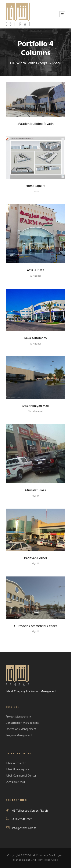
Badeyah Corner (36, 558)
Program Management (19, 735)
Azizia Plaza (36, 270)
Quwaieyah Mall (15, 782)
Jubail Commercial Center (21, 776)
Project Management (19, 717)
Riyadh (36, 496)
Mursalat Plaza (36, 490)
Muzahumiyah (36, 412)
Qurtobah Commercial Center (36, 626)
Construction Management (22, 723)
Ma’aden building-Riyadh (35, 124)
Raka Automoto (35, 338)
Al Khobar (36, 276)
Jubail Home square (17, 770)
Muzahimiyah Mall (36, 406)
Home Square (36, 186)
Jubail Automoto (16, 763)
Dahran (35, 192)
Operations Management (21, 729)
